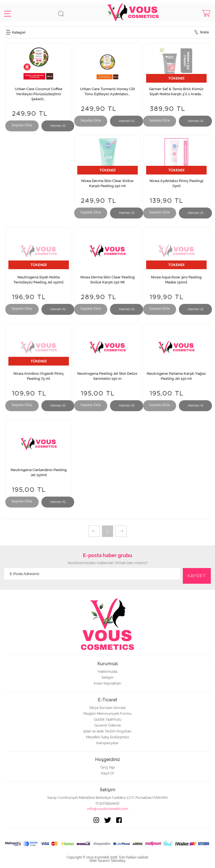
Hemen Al (58, 126)
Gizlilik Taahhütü (108, 719)
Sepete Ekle (22, 125)
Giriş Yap (108, 767)
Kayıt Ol (107, 773)
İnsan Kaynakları (107, 683)
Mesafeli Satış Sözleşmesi (107, 737)
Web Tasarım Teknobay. (108, 861)
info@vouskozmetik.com (108, 809)
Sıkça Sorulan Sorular (108, 708)
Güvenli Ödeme (107, 725)
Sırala (204, 32)
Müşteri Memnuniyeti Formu (107, 714)
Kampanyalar (107, 743)
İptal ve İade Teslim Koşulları (107, 731)
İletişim (108, 677)
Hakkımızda (107, 672)
